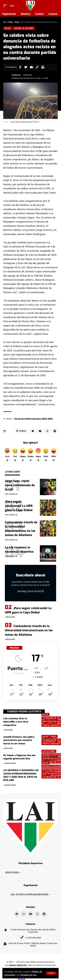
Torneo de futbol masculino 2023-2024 (34, 419)
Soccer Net (15, 122)
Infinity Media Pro (18, 965)
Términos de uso (28, 975)
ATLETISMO (49, 751)
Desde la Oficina (24, 28)
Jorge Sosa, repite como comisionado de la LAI (20, 485)
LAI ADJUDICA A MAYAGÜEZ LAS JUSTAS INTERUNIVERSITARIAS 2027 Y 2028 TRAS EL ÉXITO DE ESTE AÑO (21, 775)
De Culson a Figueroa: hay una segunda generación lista (19, 757)
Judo (54, 736)
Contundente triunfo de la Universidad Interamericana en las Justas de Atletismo (21, 529)
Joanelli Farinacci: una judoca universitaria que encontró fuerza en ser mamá (19, 740)
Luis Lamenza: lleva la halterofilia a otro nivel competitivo (16, 722)
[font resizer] (12, 6)
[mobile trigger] (6, 6)
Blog (8, 28)
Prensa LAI (16, 75)
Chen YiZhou (27, 122)
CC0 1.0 (36, 122)
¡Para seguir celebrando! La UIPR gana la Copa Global (19, 506)
